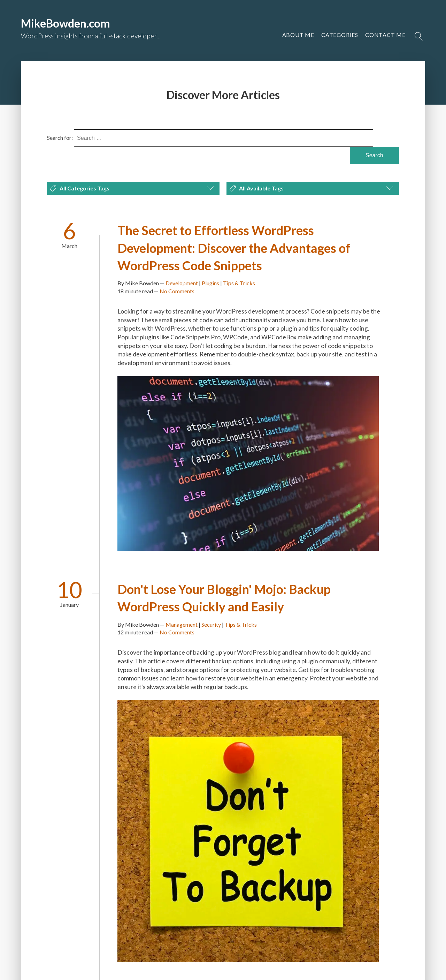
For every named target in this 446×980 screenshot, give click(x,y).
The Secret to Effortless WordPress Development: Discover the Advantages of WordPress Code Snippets (234, 248)
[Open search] (419, 36)
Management (182, 624)
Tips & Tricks (239, 283)
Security (211, 624)
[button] (385, 35)
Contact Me (385, 35)
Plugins (210, 283)
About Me (298, 35)
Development (182, 283)
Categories (340, 35)
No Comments (177, 291)
